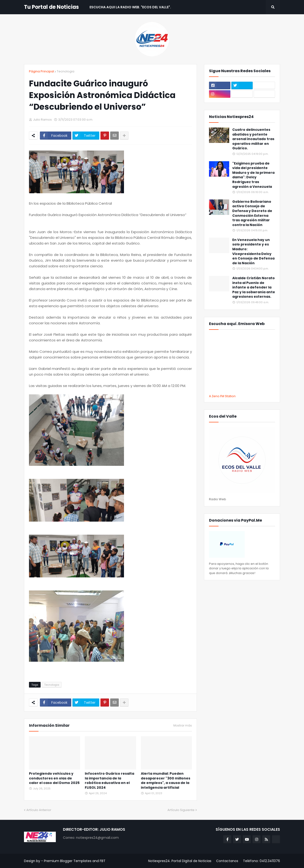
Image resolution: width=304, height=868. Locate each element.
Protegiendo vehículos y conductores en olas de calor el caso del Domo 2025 (54, 778)
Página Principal (41, 71)
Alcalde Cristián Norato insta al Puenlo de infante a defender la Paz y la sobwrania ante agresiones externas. (254, 287)
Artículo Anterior (39, 810)
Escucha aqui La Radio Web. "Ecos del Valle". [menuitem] (130, 7)
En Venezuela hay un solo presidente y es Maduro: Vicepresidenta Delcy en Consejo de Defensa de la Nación (253, 252)
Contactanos (227, 861)
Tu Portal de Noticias (51, 7)
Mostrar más (183, 726)
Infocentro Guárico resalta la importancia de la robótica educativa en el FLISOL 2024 (109, 781)
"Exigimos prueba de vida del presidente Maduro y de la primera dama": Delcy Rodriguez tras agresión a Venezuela (253, 175)
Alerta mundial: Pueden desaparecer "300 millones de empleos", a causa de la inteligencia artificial (166, 781)
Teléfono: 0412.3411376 (261, 861)
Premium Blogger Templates (68, 861)
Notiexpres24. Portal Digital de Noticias (180, 861)
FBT (103, 861)
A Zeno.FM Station (222, 396)
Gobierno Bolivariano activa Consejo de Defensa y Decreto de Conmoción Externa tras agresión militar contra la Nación (252, 213)
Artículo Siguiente (181, 810)
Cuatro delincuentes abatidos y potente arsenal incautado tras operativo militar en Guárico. (253, 139)
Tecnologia (66, 71)
